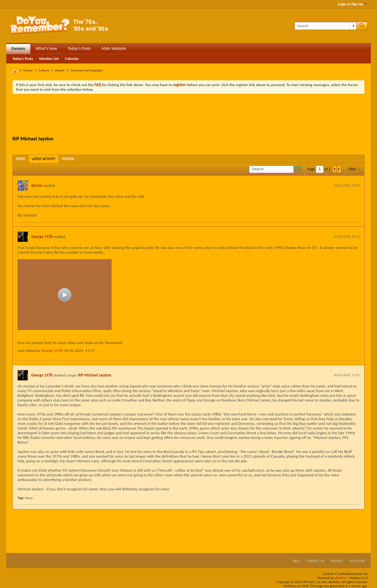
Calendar (72, 59)
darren (37, 185)
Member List (49, 59)
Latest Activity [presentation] (44, 159)
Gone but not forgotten (87, 70)
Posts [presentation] (20, 159)
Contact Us (315, 561)
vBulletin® (342, 578)
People (60, 70)
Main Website (114, 49)
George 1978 (42, 237)
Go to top (357, 561)
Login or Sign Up (353, 4)
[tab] (20, 159)
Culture (44, 70)
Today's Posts (79, 49)
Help (296, 561)
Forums (18, 49)
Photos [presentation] (68, 159)
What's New (46, 49)
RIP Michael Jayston (95, 375)
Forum (28, 70)
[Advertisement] (189, 116)
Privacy (337, 561)
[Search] (325, 26)
